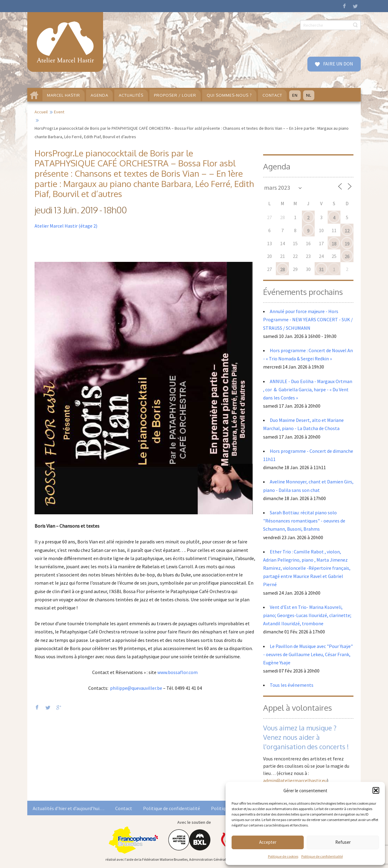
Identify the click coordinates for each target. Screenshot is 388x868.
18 (334, 244)
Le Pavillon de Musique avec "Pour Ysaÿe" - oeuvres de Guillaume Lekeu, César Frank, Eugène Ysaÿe (308, 654)
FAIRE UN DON (338, 64)
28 (283, 269)
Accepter (268, 842)
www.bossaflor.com (177, 672)
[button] (376, 790)
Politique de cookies (283, 856)
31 (321, 269)
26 (347, 256)
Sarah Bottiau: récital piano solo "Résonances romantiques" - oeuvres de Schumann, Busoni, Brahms (304, 521)
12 (347, 231)
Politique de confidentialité (322, 856)
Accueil (41, 112)
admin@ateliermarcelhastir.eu (295, 780)
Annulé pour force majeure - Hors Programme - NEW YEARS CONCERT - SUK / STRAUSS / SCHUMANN (308, 319)
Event (59, 112)
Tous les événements (292, 685)
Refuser (343, 842)
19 (347, 244)
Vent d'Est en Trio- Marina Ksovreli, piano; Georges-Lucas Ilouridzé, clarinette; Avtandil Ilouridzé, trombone (307, 615)
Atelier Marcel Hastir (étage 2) (66, 226)
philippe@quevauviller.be (136, 688)
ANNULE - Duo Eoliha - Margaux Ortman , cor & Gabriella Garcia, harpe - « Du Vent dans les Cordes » (308, 389)
